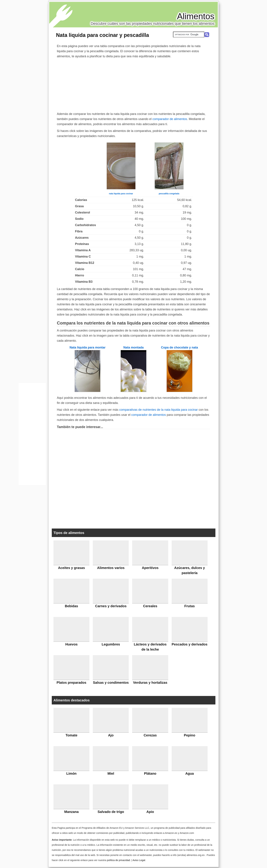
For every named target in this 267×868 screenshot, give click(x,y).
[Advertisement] (133, 84)
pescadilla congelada (169, 194)
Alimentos (196, 16)
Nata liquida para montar (87, 347)
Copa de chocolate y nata (179, 347)
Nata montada (133, 347)
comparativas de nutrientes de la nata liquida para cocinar (158, 410)
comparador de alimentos (170, 119)
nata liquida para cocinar (121, 194)
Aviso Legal (139, 860)
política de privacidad (118, 860)
